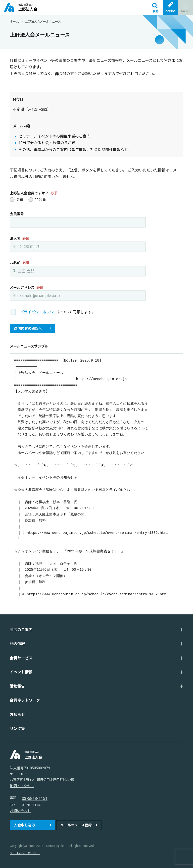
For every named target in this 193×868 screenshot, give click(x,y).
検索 (155, 8)
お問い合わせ (20, 811)
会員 (17, 200)
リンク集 (17, 729)
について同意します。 (57, 312)
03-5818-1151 (35, 799)
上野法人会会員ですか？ (34, 193)
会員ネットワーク (25, 700)
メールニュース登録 (76, 825)
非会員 (37, 200)
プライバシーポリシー (39, 312)
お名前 (20, 263)
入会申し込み (24, 825)
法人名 (20, 239)
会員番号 (17, 214)
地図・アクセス (22, 786)
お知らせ (17, 715)
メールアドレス (27, 287)
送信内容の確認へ (28, 328)
